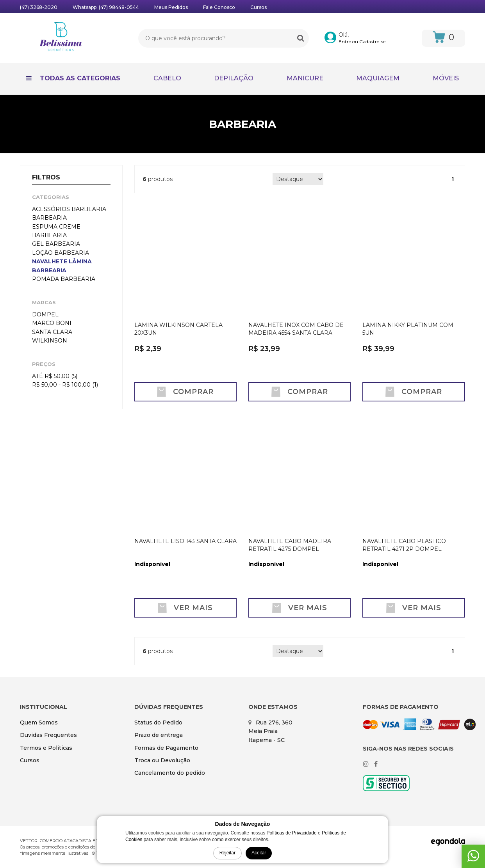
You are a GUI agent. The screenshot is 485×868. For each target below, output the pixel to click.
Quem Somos (39, 722)
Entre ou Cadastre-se (362, 42)
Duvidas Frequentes (48, 735)
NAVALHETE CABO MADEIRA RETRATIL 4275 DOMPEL (290, 545)
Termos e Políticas (46, 748)
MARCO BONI (52, 323)
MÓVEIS (446, 78)
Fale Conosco (219, 7)
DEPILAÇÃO (234, 78)
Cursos (259, 7)
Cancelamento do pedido (170, 773)
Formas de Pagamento (166, 748)
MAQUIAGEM (378, 78)
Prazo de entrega (159, 735)
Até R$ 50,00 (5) (55, 376)
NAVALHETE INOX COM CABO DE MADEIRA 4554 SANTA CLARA (296, 329)
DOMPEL (45, 314)
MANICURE (305, 78)
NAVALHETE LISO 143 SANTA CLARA (185, 541)
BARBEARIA (49, 218)
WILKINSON (50, 341)
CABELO (167, 78)
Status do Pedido (158, 722)
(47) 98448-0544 (119, 7)
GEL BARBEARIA (56, 244)
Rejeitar (227, 853)
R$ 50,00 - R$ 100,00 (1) (65, 385)
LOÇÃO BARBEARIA (61, 253)
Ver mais (185, 608)
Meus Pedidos (171, 7)
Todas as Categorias (73, 78)
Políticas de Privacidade (292, 833)
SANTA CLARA (52, 332)
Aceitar (259, 853)
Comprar (185, 392)
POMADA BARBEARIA (64, 279)
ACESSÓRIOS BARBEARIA (69, 209)
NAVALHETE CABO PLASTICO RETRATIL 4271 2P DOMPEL (404, 545)
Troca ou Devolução (162, 760)
